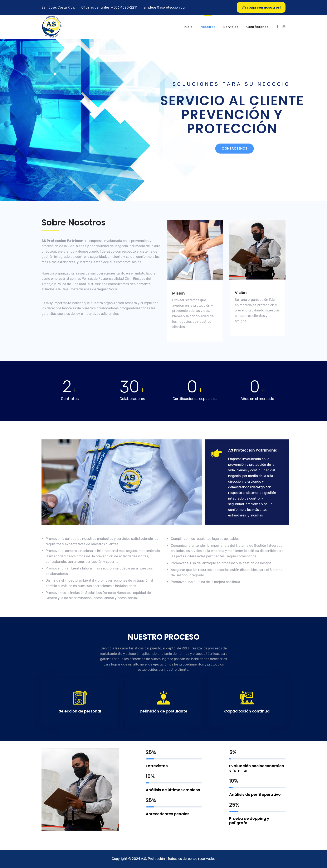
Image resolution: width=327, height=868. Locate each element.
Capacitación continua (247, 711)
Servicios (231, 27)
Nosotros (208, 27)
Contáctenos (257, 27)
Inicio (188, 27)
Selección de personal (80, 711)
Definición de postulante (163, 711)
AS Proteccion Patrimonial (253, 450)
